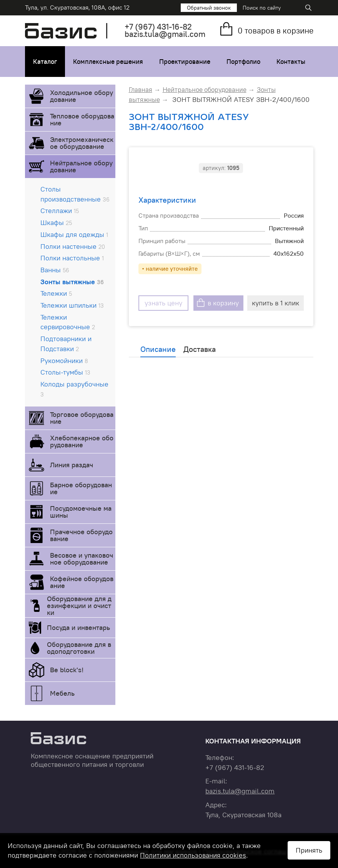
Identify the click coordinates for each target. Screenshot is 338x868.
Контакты (291, 62)
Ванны (55, 270)
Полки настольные (72, 258)
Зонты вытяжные (72, 282)
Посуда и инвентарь (78, 627)
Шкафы (56, 222)
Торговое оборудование (82, 418)
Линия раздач (72, 465)
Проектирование (185, 62)
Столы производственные (75, 194)
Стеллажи (60, 211)
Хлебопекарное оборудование (82, 441)
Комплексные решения (108, 62)
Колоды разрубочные (74, 389)
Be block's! (67, 670)
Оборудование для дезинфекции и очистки (79, 606)
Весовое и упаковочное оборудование (82, 559)
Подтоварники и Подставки (66, 344)
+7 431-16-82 (158, 27)
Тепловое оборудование (82, 119)
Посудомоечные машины (81, 512)
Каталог (45, 62)
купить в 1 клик (276, 303)
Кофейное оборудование (82, 582)
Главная (141, 90)
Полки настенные (73, 246)
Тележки (56, 293)
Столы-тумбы (65, 372)
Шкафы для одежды (74, 234)
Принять (309, 850)
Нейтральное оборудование (81, 166)
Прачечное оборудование (81, 535)
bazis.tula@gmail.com (165, 34)
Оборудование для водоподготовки (79, 648)
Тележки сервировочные (68, 322)
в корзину (223, 303)
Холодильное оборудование (82, 96)
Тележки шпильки (72, 305)
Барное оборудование (81, 488)
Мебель (62, 693)
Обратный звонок (209, 8)
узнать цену (163, 303)
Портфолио (243, 62)
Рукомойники (64, 361)
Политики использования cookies (193, 855)
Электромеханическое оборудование (82, 143)
